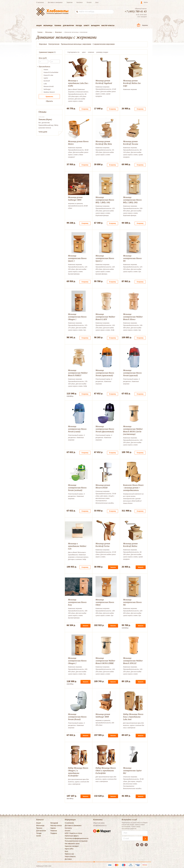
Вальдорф (95, 25)
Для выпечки (68, 25)
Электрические (54, 44)
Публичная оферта (72, 836)
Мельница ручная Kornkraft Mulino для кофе (132, 83)
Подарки (54, 833)
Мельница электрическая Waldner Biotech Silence (133, 317)
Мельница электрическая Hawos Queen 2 (105, 258)
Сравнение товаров (46, 52)
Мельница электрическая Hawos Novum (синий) (77, 429)
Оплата (89, 2)
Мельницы (48, 25)
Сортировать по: (74, 52)
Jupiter (46, 78)
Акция (39, 25)
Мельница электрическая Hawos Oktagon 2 (77, 661)
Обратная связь (99, 823)
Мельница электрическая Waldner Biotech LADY (105, 317)
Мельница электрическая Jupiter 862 (132, 771)
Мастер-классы (108, 25)
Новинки (54, 831)
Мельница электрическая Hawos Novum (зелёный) (77, 488)
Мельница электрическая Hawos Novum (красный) (132, 373)
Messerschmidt (49, 87)
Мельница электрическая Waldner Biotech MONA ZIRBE (105, 661)
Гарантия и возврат (72, 846)
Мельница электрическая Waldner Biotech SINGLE (133, 661)
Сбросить (49, 101)
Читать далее (43, 132)
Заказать (113, 567)
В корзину (85, 109)
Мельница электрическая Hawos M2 (132, 602)
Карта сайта (69, 849)
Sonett (86, 25)
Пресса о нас (69, 854)
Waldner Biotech (49, 92)
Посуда (79, 25)
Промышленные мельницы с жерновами (76, 44)
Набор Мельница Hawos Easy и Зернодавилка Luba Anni (133, 717)
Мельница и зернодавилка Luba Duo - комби (79, 83)
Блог (97, 2)
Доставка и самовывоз (55, 2)
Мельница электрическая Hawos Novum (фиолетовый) (105, 429)
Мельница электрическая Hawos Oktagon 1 (77, 317)
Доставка (68, 859)
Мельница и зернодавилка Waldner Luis (77, 546)
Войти (146, 2)
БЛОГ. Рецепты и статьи (73, 833)
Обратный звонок (141, 9)
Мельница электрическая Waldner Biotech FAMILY (78, 373)
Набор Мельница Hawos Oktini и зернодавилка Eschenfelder (106, 771)
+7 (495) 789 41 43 (136, 11)
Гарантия (70, 2)
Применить (49, 97)
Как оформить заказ (72, 843)
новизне (91, 52)
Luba (45, 84)
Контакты (80, 2)
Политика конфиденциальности (77, 838)
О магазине (40, 2)
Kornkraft (47, 81)
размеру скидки (102, 52)
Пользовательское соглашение (76, 841)
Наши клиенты (70, 856)
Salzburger (47, 89)
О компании (69, 823)
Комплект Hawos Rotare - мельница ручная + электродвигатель (133, 488)
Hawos (46, 70)
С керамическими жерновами (104, 44)
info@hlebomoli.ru (100, 825)
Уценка (53, 828)
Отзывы (42, 112)
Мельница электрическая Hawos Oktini (105, 602)
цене (84, 52)
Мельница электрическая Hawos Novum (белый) (77, 717)
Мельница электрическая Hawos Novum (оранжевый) (105, 373)
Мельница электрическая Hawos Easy (77, 602)
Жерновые (43, 44)
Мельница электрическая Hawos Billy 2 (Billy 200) (132, 200)
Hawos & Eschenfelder (51, 72)
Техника (58, 25)
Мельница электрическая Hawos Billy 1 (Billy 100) (105, 200)
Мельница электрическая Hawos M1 (132, 258)
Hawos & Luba (48, 75)
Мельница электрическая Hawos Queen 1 (77, 258)
